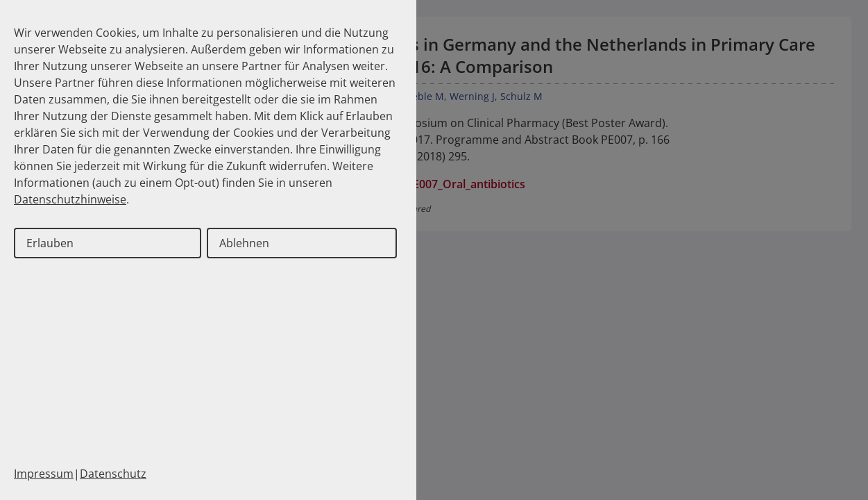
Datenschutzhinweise (70, 199)
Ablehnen (244, 243)
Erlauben (50, 243)
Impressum (44, 474)
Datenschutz (113, 474)
